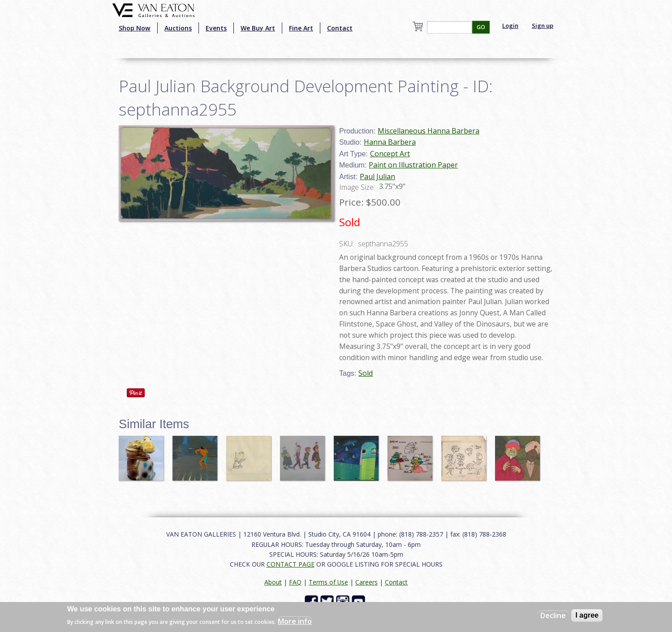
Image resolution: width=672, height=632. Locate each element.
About (273, 582)
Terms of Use (328, 582)
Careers (366, 582)
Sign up (543, 26)
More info (295, 621)
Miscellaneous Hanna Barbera (429, 131)
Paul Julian (377, 176)
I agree (587, 615)
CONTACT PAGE (291, 564)
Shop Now (135, 28)
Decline (553, 615)
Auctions (178, 28)
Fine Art (301, 28)
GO (481, 27)
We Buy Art (258, 28)
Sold (366, 373)
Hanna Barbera (390, 142)
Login (510, 26)
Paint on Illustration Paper (413, 165)
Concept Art (390, 154)
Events (216, 28)
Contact (340, 28)
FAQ (295, 582)
